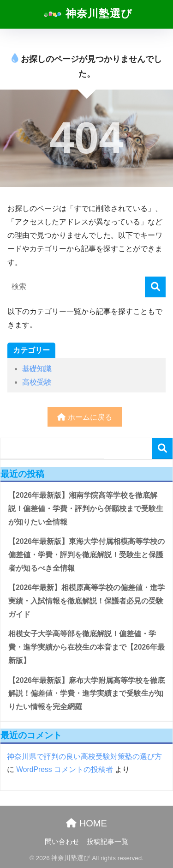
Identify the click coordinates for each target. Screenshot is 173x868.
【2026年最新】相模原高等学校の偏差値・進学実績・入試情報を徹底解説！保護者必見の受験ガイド (86, 601)
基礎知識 (37, 369)
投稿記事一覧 (107, 842)
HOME (86, 823)
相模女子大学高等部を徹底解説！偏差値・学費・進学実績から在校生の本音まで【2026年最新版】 (86, 647)
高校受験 (37, 382)
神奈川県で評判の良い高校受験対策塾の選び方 (84, 756)
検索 (162, 449)
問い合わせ (62, 842)
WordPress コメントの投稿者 (65, 769)
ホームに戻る (84, 417)
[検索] (155, 287)
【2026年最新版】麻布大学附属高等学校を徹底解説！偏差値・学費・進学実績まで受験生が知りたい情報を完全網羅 (86, 693)
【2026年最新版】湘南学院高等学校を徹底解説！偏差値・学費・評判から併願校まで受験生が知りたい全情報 (86, 508)
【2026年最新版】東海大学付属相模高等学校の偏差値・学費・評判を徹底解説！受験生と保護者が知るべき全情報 (86, 555)
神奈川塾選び (88, 14)
